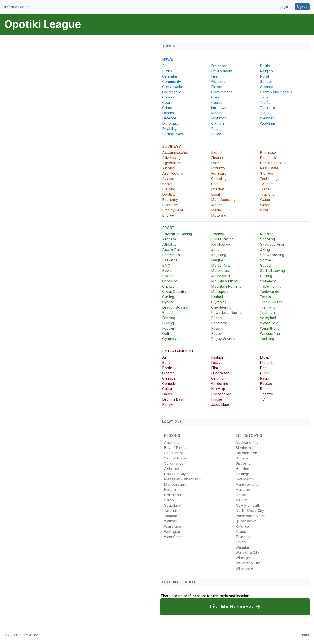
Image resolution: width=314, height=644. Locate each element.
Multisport (219, 292)
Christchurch (246, 453)
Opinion (217, 123)
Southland (172, 505)
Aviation (169, 179)
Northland (172, 495)
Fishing (168, 323)
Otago (169, 500)
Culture (168, 389)
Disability (169, 129)
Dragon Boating (175, 307)
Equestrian (171, 313)
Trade (265, 189)
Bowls (167, 271)
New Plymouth (248, 505)
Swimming (268, 281)
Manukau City (247, 484)
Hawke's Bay (175, 474)
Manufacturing (223, 200)
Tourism (267, 184)
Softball (266, 260)
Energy (168, 215)
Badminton (171, 255)
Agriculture (172, 163)
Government (221, 92)
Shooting (267, 239)
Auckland (172, 442)
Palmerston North (250, 516)
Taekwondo (270, 292)
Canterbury (173, 453)
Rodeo (216, 318)
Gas (214, 184)
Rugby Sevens (223, 339)
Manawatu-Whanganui (183, 479)
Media (216, 210)
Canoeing (170, 281)
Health (217, 102)
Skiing (265, 250)
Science (266, 87)
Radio (265, 378)
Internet (218, 189)
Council (168, 97)
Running (267, 234)
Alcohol (169, 168)
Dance (168, 394)
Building (169, 189)
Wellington (173, 532)
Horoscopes (221, 394)
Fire (214, 76)
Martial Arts (221, 265)
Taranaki (171, 511)
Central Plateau (177, 458)
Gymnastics (172, 339)
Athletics (169, 244)
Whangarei (244, 568)
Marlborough (175, 484)
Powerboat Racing (226, 313)
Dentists (169, 194)
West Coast (173, 537)
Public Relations (273, 163)
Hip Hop (218, 389)
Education (219, 66)
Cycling (168, 302)
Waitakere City (247, 552)
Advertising (171, 158)
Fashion (218, 357)
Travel (265, 113)
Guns (215, 97)
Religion (266, 71)
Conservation (173, 87)
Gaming (217, 378)
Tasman (171, 516)
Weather (267, 118)
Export (217, 152)
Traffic (265, 102)
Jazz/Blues (220, 404)
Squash (266, 265)
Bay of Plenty (175, 448)
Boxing (168, 276)
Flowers (218, 87)
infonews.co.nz (17, 7)
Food (215, 163)
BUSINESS (172, 146)
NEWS (168, 60)
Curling (168, 297)
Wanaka (242, 547)
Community (172, 81)
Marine (217, 205)
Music (265, 357)
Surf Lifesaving (272, 271)
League (217, 260)
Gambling (219, 179)
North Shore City (250, 511)
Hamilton (243, 469)
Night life (267, 363)
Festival (217, 363)
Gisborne (172, 469)
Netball (217, 297)
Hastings (243, 474)
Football (169, 328)
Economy (170, 200)
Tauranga (243, 537)
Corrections (172, 92)
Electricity (170, 205)
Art (165, 357)
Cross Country (174, 292)
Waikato (171, 521)
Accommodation (176, 152)
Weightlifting (270, 328)
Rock (264, 389)
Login (284, 7)
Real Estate (269, 168)
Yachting (267, 339)
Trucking (267, 194)
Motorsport (221, 276)
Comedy (169, 383)
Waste (265, 200)
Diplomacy (171, 123)
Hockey (218, 234)
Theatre (266, 394)
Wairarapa (172, 526)
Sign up (302, 7)
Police (216, 134)
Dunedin (242, 458)
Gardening (220, 383)
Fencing (169, 318)
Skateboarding (272, 244)
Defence (169, 118)
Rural (264, 76)
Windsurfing (270, 333)
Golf (166, 333)
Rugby (216, 333)
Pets (215, 129)
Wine (264, 210)
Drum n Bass (173, 399)
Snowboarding (272, 255)
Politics (266, 66)
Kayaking (219, 255)
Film (214, 368)
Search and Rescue (276, 92)
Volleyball (268, 318)
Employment (173, 210)
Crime (167, 108)
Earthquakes (173, 134)
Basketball (171, 260)
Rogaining (219, 323)
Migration (219, 118)
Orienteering (221, 307)
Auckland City (247, 442)
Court (167, 102)
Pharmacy (268, 152)
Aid (165, 66)
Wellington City (248, 563)
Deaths (168, 113)
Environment (222, 71)
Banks (167, 184)
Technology (270, 179)
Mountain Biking (224, 281)
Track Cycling (271, 302)
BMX (166, 265)
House (217, 399)
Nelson (170, 490)
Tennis (265, 297)
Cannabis (170, 76)
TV (262, 399)
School (266, 81)
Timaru (241, 542)
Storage (266, 173)
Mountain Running (226, 286)
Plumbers (268, 158)
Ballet (167, 363)
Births (167, 71)
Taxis (264, 97)
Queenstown (246, 521)
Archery (169, 239)
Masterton (244, 490)
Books (167, 368)
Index (306, 635)
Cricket (168, 286)
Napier (241, 495)
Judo (215, 250)
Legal (215, 194)
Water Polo (269, 323)
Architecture (173, 173)
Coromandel (174, 463)
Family (168, 404)
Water (265, 205)
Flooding (218, 81)
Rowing (217, 328)
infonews (219, 108)
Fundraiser (220, 373)
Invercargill (245, 479)
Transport (268, 108)
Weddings (268, 123)
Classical (169, 378)
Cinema (168, 373)
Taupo (241, 532)
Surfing (266, 276)
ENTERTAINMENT (178, 351)
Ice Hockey (221, 244)
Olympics (219, 302)
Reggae (266, 383)
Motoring (219, 215)
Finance (218, 158)
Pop (263, 368)
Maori (216, 113)
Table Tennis (270, 286)
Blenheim (243, 448)
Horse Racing (222, 239)
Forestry (218, 168)
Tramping (268, 307)
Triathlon (267, 313)
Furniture (219, 173)
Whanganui (245, 558)
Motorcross (221, 271)
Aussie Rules (173, 250)
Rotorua (242, 526)
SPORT (168, 228)
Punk (264, 373)
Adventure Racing (177, 234)
